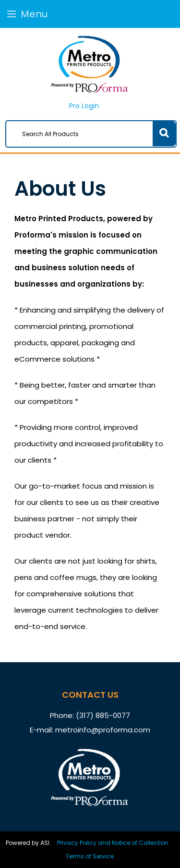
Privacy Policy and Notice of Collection (113, 843)
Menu (27, 14)
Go (164, 134)
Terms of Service (90, 856)
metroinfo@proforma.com (103, 730)
